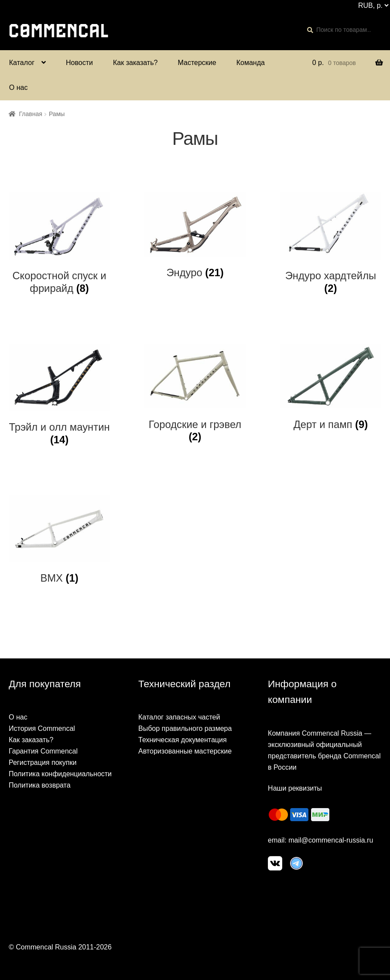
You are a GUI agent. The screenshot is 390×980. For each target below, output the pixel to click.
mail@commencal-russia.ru (331, 840)
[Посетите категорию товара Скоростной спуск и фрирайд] (59, 243)
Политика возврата (40, 785)
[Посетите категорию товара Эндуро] (195, 236)
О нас (19, 87)
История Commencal (42, 728)
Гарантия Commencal (43, 751)
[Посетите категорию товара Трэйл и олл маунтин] (59, 395)
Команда (251, 63)
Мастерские (197, 63)
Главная (31, 114)
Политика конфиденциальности (60, 774)
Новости (79, 63)
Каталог (22, 63)
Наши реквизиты (295, 788)
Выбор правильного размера (185, 728)
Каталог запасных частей (179, 717)
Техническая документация (183, 740)
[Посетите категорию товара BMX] (59, 540)
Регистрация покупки (43, 762)
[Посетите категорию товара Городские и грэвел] (195, 394)
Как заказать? (135, 63)
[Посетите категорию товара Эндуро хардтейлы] (331, 243)
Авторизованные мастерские (185, 751)
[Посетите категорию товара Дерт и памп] (331, 387)
